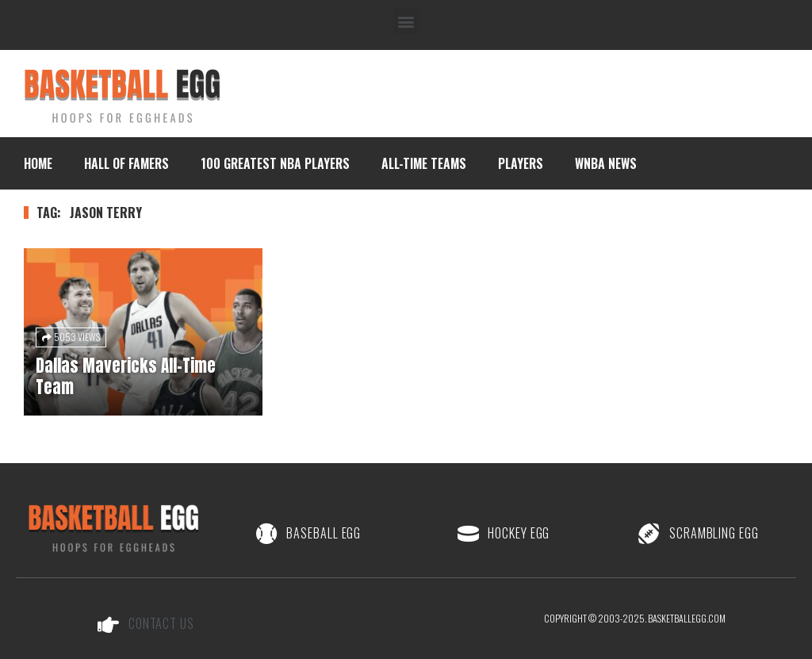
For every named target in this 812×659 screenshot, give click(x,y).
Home (38, 163)
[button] (406, 21)
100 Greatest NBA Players (275, 163)
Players (521, 163)
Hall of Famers (126, 163)
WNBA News (606, 163)
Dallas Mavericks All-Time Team (126, 376)
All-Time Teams (424, 163)
